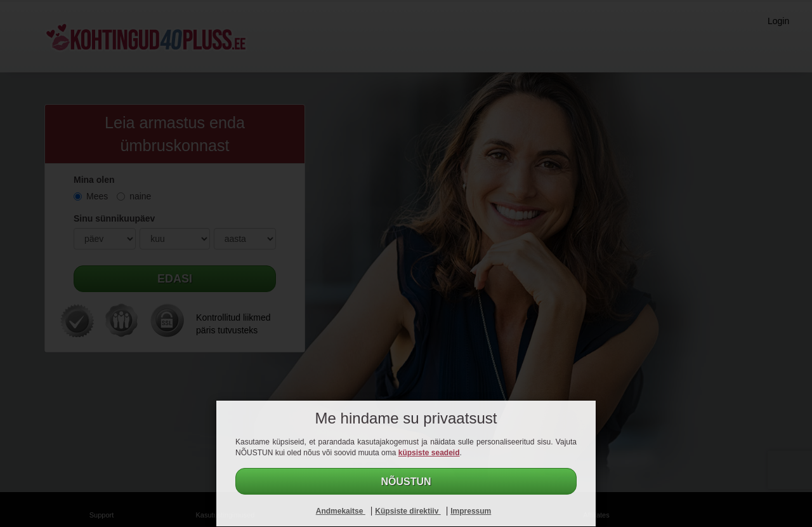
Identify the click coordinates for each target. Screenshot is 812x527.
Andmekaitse (341, 511)
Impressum (471, 511)
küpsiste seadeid (429, 453)
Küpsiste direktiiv (408, 511)
